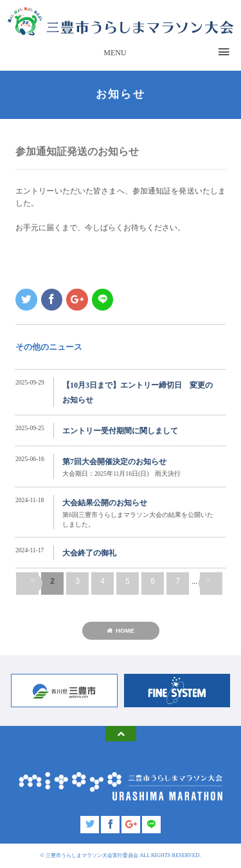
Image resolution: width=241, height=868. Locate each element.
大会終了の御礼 (89, 553)
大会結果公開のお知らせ (105, 503)
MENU (115, 53)
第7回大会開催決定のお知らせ (114, 462)
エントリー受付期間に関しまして (120, 431)
